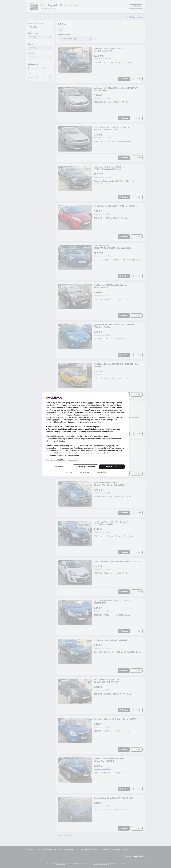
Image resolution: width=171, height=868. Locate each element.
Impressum (70, 472)
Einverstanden (112, 467)
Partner (91, 403)
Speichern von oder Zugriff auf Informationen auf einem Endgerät (74, 427)
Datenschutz (85, 472)
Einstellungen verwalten (85, 467)
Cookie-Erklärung (100, 472)
